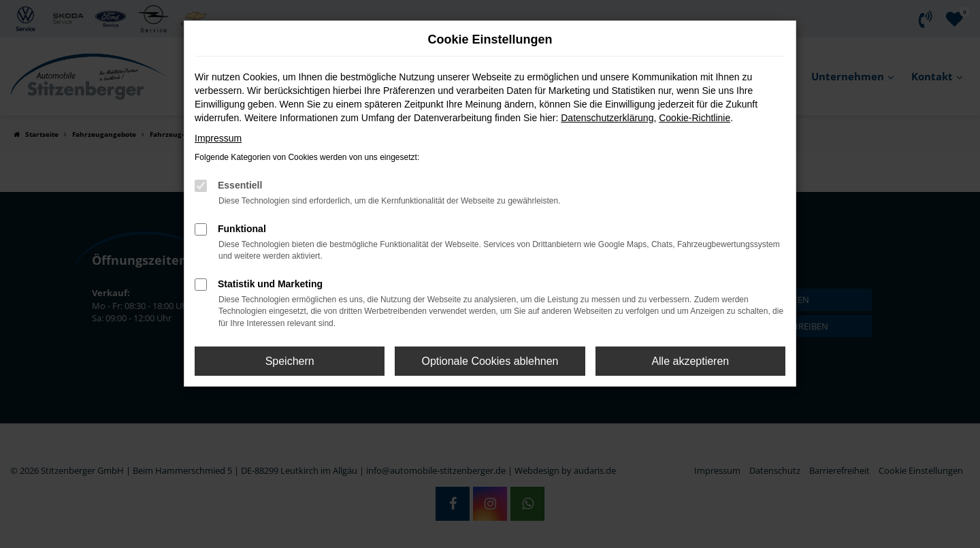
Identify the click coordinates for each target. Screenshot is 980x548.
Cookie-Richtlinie (695, 118)
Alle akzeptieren (690, 361)
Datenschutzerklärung (607, 118)
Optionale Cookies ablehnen (490, 361)
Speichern (290, 361)
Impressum (218, 138)
